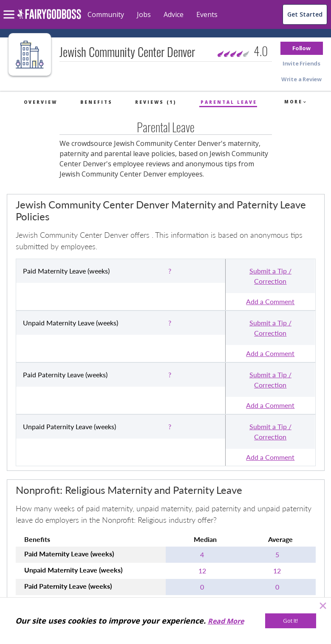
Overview (41, 102)
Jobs (144, 14)
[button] (302, 48)
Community (106, 14)
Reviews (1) (156, 102)
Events (207, 14)
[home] (49, 19)
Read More (226, 621)
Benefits (96, 102)
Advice (174, 14)
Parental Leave (229, 102)
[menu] (10, 8)
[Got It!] (291, 621)
